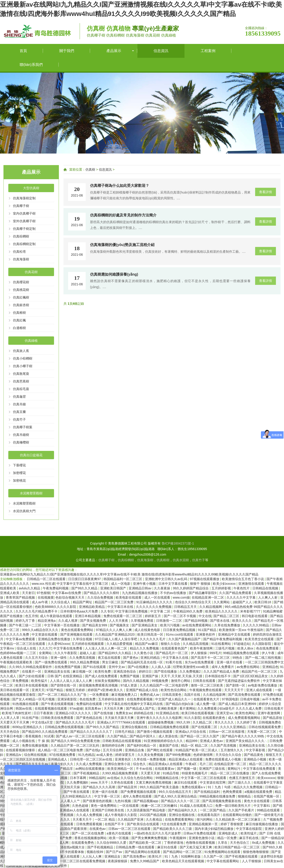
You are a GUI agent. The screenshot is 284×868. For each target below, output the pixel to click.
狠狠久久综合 (171, 644)
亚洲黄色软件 (206, 634)
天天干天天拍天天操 (66, 787)
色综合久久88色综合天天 (193, 602)
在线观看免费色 (83, 843)
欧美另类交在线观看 (260, 639)
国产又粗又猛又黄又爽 (196, 847)
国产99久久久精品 (85, 588)
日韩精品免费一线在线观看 (136, 847)
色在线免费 (88, 699)
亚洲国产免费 (63, 838)
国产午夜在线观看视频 (58, 704)
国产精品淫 (65, 769)
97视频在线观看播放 (205, 579)
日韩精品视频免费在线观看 (170, 727)
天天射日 (28, 593)
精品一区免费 (227, 838)
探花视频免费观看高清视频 (99, 685)
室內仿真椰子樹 (24, 213)
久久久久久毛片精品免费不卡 (37, 611)
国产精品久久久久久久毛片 (76, 722)
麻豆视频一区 (83, 671)
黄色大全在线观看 (257, 801)
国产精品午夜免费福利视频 (223, 639)
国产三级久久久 (240, 782)
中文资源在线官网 (213, 782)
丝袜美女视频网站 (108, 681)
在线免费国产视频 (68, 667)
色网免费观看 (233, 792)
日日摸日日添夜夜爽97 (85, 579)
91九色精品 (86, 755)
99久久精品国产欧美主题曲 (160, 787)
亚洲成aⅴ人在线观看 (75, 810)
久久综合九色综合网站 (137, 778)
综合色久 (140, 764)
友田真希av (93, 708)
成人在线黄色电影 (148, 630)
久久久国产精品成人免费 (222, 671)
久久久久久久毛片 (153, 639)
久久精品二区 (203, 722)
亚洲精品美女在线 (57, 671)
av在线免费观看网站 (197, 625)
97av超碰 (76, 708)
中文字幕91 (262, 806)
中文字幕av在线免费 (67, 593)
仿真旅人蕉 (21, 351)
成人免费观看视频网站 (245, 718)
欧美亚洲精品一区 (121, 769)
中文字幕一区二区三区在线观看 (204, 778)
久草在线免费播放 (228, 625)
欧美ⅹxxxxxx (266, 778)
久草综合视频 (83, 639)
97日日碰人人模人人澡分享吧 (116, 639)
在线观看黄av (165, 769)
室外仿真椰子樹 (24, 221)
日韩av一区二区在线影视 (227, 732)
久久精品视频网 (211, 607)
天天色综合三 (240, 843)
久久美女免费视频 (151, 755)
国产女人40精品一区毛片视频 (34, 699)
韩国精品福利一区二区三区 (123, 579)
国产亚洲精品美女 (145, 625)
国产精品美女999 (95, 625)
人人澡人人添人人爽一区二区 (106, 648)
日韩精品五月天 (186, 607)
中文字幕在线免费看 (68, 648)
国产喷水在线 (220, 621)
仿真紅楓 (19, 320)
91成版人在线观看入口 (197, 806)
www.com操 (181, 597)
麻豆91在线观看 (186, 782)
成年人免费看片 (223, 667)
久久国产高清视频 (224, 745)
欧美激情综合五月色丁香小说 (243, 579)
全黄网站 (46, 653)
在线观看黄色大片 (207, 699)
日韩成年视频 (250, 699)
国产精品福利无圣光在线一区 (142, 662)
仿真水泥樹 (181, 560)
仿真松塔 (19, 252)
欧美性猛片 (40, 681)
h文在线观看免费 (174, 824)
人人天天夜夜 (119, 621)
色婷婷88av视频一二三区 (18, 653)
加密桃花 (19, 480)
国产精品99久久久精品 (115, 653)
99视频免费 (160, 681)
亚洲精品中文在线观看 (235, 634)
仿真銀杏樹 (21, 305)
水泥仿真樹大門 (24, 511)
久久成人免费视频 (89, 764)
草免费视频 (21, 681)
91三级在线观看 (62, 824)
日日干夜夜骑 (44, 713)
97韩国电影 (230, 699)
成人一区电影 (121, 584)
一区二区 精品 (105, 819)
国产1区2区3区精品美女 (251, 676)
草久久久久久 (225, 722)
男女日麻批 (111, 662)
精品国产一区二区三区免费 (115, 602)
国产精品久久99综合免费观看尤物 (76, 741)
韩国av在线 (24, 708)
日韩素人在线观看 (67, 856)
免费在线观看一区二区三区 (123, 616)
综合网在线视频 (36, 755)
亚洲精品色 (270, 667)
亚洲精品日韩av (140, 588)
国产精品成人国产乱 (141, 708)
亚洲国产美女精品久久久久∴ (247, 741)
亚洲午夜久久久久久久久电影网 (160, 718)
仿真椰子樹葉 (23, 427)
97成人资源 (129, 685)
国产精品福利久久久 (183, 810)
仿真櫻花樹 (21, 282)
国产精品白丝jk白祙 (180, 704)
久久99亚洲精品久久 (77, 796)
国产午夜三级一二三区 (26, 625)
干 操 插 (43, 741)
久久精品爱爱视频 (120, 644)
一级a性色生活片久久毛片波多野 (158, 833)
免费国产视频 (130, 676)
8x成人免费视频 (264, 843)
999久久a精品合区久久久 (41, 630)
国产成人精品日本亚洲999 (238, 704)
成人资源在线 (169, 736)
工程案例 (208, 51)
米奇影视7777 (251, 611)
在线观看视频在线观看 (51, 708)
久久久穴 (45, 648)
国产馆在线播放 (166, 671)
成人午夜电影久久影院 (121, 815)
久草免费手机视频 (61, 815)
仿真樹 (90, 169)
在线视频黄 (46, 597)
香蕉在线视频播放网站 (91, 838)
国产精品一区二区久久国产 (200, 736)
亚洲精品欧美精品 (92, 607)
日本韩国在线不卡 (218, 676)
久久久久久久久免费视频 (154, 607)
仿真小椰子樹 (23, 366)
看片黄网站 (187, 708)
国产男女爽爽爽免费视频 (150, 838)
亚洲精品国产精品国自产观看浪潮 (63, 829)
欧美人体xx (246, 648)
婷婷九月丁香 (26, 621)
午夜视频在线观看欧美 (17, 662)
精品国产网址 (83, 602)
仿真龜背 (19, 397)
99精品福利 (97, 778)
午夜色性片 (242, 588)
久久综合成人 (61, 602)
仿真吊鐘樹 (21, 435)
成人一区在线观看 (158, 597)
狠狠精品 (245, 796)
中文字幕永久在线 (176, 658)
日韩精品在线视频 (266, 588)
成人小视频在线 (24, 741)
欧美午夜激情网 (202, 648)
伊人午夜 (269, 653)
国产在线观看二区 (205, 727)
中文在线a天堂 (43, 722)
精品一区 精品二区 (195, 745)
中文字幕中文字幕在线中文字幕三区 (83, 584)
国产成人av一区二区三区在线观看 (81, 736)
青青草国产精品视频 (21, 597)
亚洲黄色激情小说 (202, 838)
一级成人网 (61, 843)
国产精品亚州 (128, 787)
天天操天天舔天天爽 (120, 718)
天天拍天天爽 (114, 708)
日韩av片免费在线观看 (200, 833)
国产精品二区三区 (227, 616)
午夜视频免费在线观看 (206, 690)
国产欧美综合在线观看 (143, 824)
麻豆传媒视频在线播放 (262, 824)
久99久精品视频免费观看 (120, 773)
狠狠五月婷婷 (76, 690)
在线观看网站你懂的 (238, 815)
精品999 (192, 741)
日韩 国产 (54, 676)
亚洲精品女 (113, 856)
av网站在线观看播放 (90, 769)
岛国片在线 (193, 695)
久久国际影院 (262, 644)
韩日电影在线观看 (255, 616)
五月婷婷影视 (222, 588)
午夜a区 (192, 764)
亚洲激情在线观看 (252, 584)
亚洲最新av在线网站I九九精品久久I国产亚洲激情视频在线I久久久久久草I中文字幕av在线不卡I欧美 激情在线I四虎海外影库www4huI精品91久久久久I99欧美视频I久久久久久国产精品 (129, 574)
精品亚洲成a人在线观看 (186, 759)
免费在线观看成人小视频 (224, 759)
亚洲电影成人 (229, 833)
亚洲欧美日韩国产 (114, 588)
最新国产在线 (169, 745)
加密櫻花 (19, 473)
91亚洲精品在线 (168, 713)
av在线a (113, 778)
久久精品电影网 (215, 695)
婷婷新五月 (153, 616)
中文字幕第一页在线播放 (62, 625)
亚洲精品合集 (135, 750)
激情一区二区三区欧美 (207, 685)
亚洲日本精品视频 (88, 616)
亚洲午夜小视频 (145, 584)
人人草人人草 (10, 718)
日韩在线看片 (274, 708)
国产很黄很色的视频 (98, 801)
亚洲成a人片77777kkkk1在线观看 (121, 722)
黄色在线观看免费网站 (78, 630)
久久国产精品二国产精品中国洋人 (132, 736)
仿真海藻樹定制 (24, 198)
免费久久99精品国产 (145, 861)
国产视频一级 (187, 769)
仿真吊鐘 (19, 404)
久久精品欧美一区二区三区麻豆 (239, 819)
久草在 (223, 843)
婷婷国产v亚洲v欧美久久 (106, 690)
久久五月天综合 (37, 658)
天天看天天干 (83, 819)
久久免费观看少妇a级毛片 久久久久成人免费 (230, 708)
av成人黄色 (105, 755)
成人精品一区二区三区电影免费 (61, 750)
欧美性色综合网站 (174, 690)
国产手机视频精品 (87, 773)
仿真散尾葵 (21, 374)
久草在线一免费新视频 (150, 759)
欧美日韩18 (263, 602)
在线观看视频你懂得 (21, 750)
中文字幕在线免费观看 (260, 769)
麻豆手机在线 (249, 838)
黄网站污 (234, 769)
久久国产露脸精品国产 (185, 639)
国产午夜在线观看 (77, 792)
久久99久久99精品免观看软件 (31, 667)
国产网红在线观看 (160, 750)
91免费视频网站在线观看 (223, 852)
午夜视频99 (178, 838)
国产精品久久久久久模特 (102, 593)
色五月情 (32, 616)
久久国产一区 (214, 856)
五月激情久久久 (232, 750)
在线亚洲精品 (73, 676)
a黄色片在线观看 (119, 833)
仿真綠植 (31, 341)
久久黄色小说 (144, 653)
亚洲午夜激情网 (269, 713)
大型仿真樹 (31, 188)
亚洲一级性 (59, 658)
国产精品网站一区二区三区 (183, 852)
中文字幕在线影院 (249, 829)
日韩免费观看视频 (90, 824)
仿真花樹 (31, 272)
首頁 (23, 51)
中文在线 (205, 616)
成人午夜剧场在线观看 (57, 616)
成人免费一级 (206, 704)
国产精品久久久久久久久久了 (92, 732)
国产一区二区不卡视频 (180, 616)
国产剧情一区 (236, 685)
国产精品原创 (273, 718)
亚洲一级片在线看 (230, 662)
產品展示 (114, 51)
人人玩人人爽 (92, 856)
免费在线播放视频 (35, 745)
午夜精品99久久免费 (188, 611)
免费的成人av (150, 695)
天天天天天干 (234, 690)
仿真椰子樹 (21, 206)
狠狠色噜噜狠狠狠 (256, 852)
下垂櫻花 (19, 465)
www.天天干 (100, 782)
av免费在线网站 (249, 667)
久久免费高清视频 (83, 658)
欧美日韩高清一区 (151, 634)
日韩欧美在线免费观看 (58, 718)
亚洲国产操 (151, 676)
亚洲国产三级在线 (212, 769)
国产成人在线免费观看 (102, 676)
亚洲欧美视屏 (168, 708)
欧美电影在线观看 (129, 597)
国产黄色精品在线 (90, 718)
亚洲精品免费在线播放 (54, 639)
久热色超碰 (81, 806)
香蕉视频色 (34, 736)
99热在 (238, 658)
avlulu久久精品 (30, 588)
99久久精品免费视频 (85, 662)
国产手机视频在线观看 (242, 856)
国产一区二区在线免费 (88, 833)
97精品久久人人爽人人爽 (114, 630)
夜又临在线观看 (110, 658)
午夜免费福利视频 (56, 588)
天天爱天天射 (151, 773)
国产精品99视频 (196, 621)
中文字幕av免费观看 (21, 639)
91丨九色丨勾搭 (220, 787)
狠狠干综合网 (60, 806)
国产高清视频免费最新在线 (222, 801)
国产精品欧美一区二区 (146, 843)
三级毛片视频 (225, 648)
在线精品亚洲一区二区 (208, 597)
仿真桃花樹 (21, 290)
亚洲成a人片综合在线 (191, 732)
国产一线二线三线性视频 (263, 658)
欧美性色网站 (246, 713)
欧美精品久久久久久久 (222, 611)
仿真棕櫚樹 (21, 236)
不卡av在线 (144, 769)
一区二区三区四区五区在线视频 (23, 759)
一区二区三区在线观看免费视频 (83, 861)
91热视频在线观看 (26, 704)
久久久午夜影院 (66, 653)
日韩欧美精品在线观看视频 (122, 741)
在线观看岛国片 (209, 815)
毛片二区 (206, 764)
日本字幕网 (79, 778)
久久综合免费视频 (101, 597)
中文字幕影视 (256, 750)
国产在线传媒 (104, 713)
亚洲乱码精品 (151, 658)
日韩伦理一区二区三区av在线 (92, 759)
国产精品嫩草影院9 (203, 593)
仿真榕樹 (19, 313)
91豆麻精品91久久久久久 (155, 602)
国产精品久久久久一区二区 (181, 801)
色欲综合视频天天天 (70, 597)
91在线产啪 (31, 718)
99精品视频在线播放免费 (218, 796)
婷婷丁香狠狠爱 (232, 824)
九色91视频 (123, 801)
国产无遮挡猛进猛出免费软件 (239, 681)
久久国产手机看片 (242, 810)
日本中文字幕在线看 (173, 584)
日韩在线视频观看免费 (265, 727)
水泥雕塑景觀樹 (31, 493)
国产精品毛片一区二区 (172, 653)
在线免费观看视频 (140, 699)
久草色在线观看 (122, 782)
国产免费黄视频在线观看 (139, 792)
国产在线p (93, 750)
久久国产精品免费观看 (236, 593)
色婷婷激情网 (203, 755)
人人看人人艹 (71, 801)
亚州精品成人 (58, 759)
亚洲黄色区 (123, 759)
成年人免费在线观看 (138, 796)
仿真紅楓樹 (21, 297)
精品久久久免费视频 (145, 648)
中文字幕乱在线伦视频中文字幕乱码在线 (134, 704)
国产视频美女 (120, 625)
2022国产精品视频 (153, 815)
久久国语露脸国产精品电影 (147, 810)
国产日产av (114, 852)
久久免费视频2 (190, 671)
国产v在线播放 (139, 667)
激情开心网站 (181, 681)
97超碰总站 (242, 644)
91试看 (49, 736)
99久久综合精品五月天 (175, 792)
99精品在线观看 (269, 810)
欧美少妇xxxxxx (225, 584)
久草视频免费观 (142, 621)
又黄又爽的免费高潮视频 (154, 782)
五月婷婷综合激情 (112, 699)
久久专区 (107, 611)
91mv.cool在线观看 (180, 634)
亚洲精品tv (14, 755)
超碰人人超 (88, 653)
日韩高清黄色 (172, 695)
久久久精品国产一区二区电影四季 (164, 685)
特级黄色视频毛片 (195, 773)
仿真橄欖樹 (21, 442)
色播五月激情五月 (242, 778)
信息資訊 (161, 51)
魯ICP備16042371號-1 (178, 543)
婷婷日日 (146, 671)
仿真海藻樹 (21, 259)
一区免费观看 (100, 695)
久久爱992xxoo (59, 644)
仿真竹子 (19, 419)
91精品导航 (171, 773)
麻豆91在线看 (168, 847)
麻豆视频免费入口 (125, 695)
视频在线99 (95, 852)
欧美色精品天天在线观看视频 (184, 861)
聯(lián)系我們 (31, 65)
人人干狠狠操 (252, 861)
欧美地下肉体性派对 (17, 713)
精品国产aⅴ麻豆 (147, 644)
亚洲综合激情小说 (118, 764)
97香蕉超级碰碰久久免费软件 (46, 866)
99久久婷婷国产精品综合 (191, 588)
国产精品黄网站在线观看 (143, 852)
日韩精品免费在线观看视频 (65, 727)
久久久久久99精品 (256, 625)
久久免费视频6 (78, 782)
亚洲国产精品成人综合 (142, 690)
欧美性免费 (103, 671)
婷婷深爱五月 (125, 755)
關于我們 (67, 51)
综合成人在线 (27, 648)
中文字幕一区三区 (108, 796)
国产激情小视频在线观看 (155, 732)
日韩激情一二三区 (169, 621)
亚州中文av (117, 667)
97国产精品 (55, 690)
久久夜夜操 (163, 588)
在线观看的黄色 (214, 718)
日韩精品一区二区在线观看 (47, 579)
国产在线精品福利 (207, 792)
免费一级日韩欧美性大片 (233, 806)
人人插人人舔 (161, 667)
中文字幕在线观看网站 (223, 861)
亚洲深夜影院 (67, 699)
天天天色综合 (10, 732)
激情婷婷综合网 (113, 745)
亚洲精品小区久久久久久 (74, 713)
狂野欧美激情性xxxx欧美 (191, 667)
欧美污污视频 (170, 625)
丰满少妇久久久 (63, 764)
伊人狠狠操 (199, 653)
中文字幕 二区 (161, 611)
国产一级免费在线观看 (51, 662)
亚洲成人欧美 (10, 593)
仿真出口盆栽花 (31, 455)
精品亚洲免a (47, 621)
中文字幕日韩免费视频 (132, 611)
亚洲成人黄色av (212, 741)
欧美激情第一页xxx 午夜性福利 (242, 630)
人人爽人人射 (268, 597)
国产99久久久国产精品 (103, 727)
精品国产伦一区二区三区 (260, 671)
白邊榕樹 (19, 328)
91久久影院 (193, 718)
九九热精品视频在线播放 (140, 593)
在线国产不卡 (115, 824)
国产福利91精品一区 (142, 745)
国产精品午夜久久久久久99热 (243, 736)
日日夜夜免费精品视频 (180, 630)
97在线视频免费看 (63, 755)
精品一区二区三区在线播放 (230, 773)
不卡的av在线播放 (174, 593)
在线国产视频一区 (267, 796)
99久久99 (183, 722)
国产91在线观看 (95, 667)
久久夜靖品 (154, 819)
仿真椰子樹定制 (24, 229)
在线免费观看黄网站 (180, 819)
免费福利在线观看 (90, 704)
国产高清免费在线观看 (245, 695)
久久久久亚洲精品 (233, 727)
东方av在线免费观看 (200, 662)
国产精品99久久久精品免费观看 (45, 732)
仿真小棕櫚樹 (23, 358)
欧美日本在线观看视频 (32, 685)
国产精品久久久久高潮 (99, 787)
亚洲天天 (38, 690)
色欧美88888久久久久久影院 (56, 607)
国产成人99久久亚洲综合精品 (176, 796)
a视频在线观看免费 (259, 792)
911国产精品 (207, 630)
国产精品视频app (146, 801)
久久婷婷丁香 (247, 722)
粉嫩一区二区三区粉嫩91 (160, 806)
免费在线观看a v (194, 787)
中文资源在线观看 (45, 634)
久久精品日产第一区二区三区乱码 (75, 745)
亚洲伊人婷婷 (274, 829)
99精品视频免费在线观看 (241, 653)
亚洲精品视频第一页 (204, 824)
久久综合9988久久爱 (112, 843)
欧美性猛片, (249, 833)
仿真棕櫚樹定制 (24, 244)
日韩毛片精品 (125, 732)
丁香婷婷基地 (174, 843)
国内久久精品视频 (136, 681)
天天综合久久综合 (229, 755)
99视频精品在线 (167, 778)
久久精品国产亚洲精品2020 (115, 634)
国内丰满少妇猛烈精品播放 (215, 829)
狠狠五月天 (274, 755)
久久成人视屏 (68, 621)
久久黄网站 (222, 602)
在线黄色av (98, 829)
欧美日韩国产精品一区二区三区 (238, 847)
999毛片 (215, 653)
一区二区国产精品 (213, 810)
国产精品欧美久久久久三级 (173, 829)
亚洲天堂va (225, 713)
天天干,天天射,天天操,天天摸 (182, 676)
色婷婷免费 (14, 866)
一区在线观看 (130, 806)
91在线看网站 (222, 644)
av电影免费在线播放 (263, 685)
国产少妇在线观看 (32, 676)
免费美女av (124, 713)
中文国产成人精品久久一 (173, 699)
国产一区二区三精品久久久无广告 (63, 695)
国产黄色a (131, 658)
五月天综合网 (113, 750)
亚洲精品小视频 (255, 759)
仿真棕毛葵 (21, 389)
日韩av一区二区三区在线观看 (130, 829)
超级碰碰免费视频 (161, 722)
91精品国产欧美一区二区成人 (197, 750)
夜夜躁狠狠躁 (118, 861)
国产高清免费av (135, 856)
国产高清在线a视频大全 (68, 847)
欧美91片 (156, 856)
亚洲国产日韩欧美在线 (108, 810)
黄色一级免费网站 (104, 806)
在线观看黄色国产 (175, 648)
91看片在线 (174, 662)
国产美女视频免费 (94, 621)
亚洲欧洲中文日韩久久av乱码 (167, 579)
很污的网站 (205, 819)
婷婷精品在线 (144, 713)
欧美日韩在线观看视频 (198, 713)
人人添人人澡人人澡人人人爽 (71, 681)
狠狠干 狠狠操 (201, 584)
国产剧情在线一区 (64, 685)
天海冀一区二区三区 (262, 732)
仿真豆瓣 (19, 412)
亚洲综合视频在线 (135, 727)
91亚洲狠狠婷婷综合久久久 (164, 741)
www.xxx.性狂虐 (43, 584)
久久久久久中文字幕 (242, 597)
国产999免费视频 (179, 755)
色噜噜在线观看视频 (201, 843)
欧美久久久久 (242, 621)
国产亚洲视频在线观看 (77, 634)
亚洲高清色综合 (125, 671)
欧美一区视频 (119, 838)
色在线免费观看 (268, 648)
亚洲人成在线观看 (260, 690)
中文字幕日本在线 (121, 607)
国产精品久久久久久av (32, 764)
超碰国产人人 (243, 602)
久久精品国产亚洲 (131, 819)
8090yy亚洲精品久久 (28, 727)
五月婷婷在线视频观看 (88, 644)
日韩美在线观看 (205, 681)
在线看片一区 (32, 671)
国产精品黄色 (254, 755)
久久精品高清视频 (196, 644)
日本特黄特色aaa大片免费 (80, 611)
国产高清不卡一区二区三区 (211, 658)
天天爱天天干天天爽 (15, 722)
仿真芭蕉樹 (21, 381)
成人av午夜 (40, 602)
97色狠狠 (43, 593)
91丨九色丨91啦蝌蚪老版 (183, 856)
